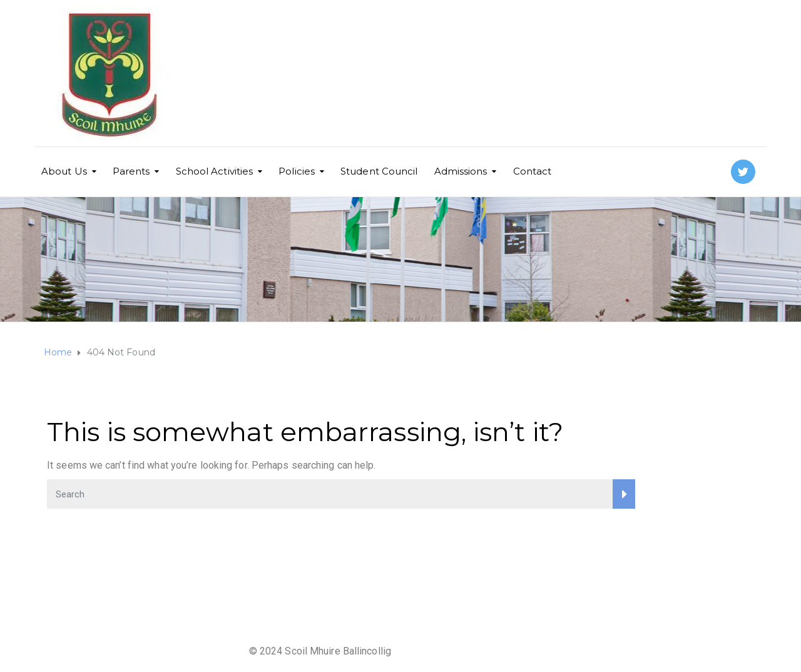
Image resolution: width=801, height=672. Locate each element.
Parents (131, 171)
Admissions (461, 171)
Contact (533, 171)
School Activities (215, 171)
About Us (64, 171)
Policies (297, 171)
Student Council (379, 171)
